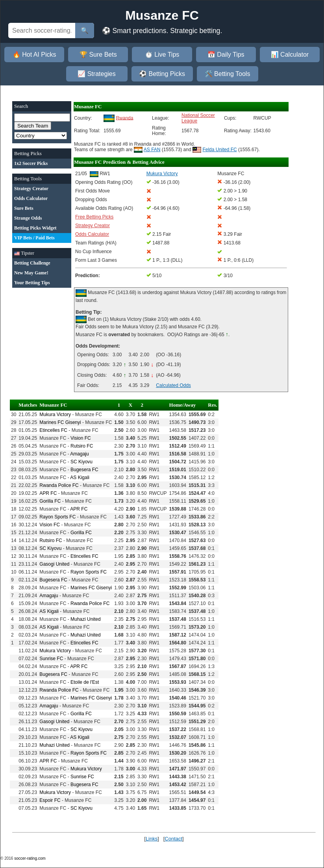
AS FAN (152, 150)
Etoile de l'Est (85, 682)
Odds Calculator (92, 234)
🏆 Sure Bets (98, 55)
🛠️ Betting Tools (228, 74)
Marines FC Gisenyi (60, 422)
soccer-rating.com (30, 858)
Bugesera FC (84, 470)
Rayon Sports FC (57, 517)
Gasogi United (54, 564)
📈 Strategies (96, 74)
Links (152, 839)
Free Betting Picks (94, 217)
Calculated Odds (173, 385)
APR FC (48, 493)
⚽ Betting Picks (162, 74)
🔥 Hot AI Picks (34, 55)
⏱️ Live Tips (162, 55)
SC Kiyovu (81, 462)
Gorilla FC (50, 501)
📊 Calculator (290, 55)
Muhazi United (86, 619)
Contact (173, 839)
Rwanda (124, 118)
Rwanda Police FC (59, 485)
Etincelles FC (53, 430)
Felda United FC (219, 150)
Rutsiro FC (82, 446)
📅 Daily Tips (226, 55)
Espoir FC (50, 800)
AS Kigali (80, 477)
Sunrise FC (51, 659)
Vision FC (81, 438)
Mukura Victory (55, 415)
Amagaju (79, 454)
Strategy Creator (93, 226)
